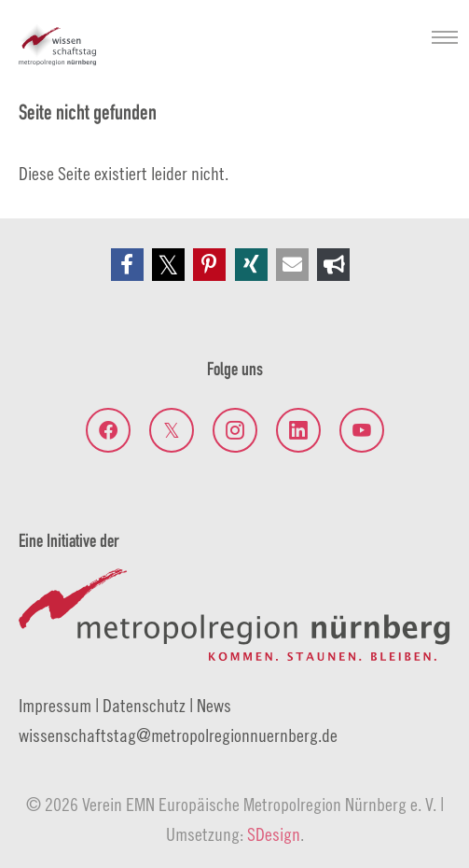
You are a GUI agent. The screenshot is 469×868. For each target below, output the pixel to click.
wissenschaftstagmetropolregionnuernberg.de (178, 735)
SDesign (274, 834)
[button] (127, 265)
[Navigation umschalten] (445, 37)
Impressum (55, 705)
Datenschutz (144, 705)
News (214, 705)
